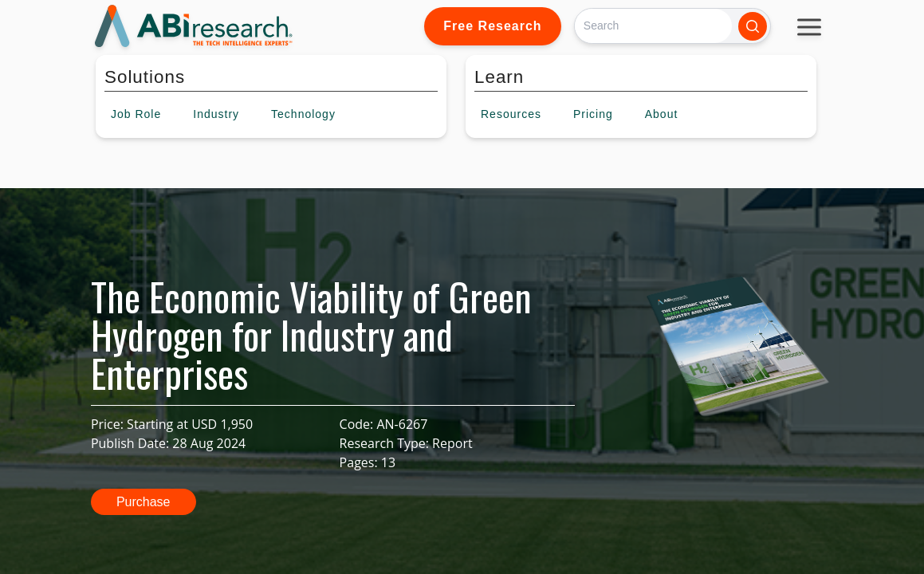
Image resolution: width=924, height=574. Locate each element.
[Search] (653, 26)
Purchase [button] (144, 502)
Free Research (492, 26)
